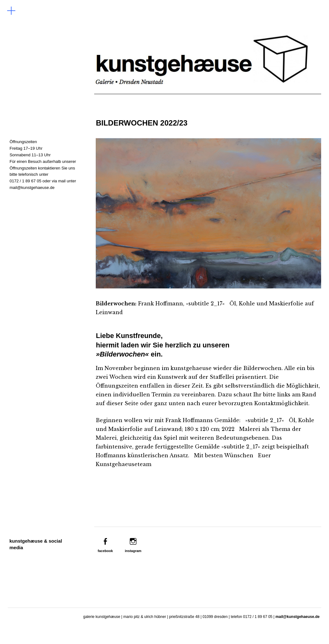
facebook (105, 551)
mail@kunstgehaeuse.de (32, 188)
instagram (133, 551)
